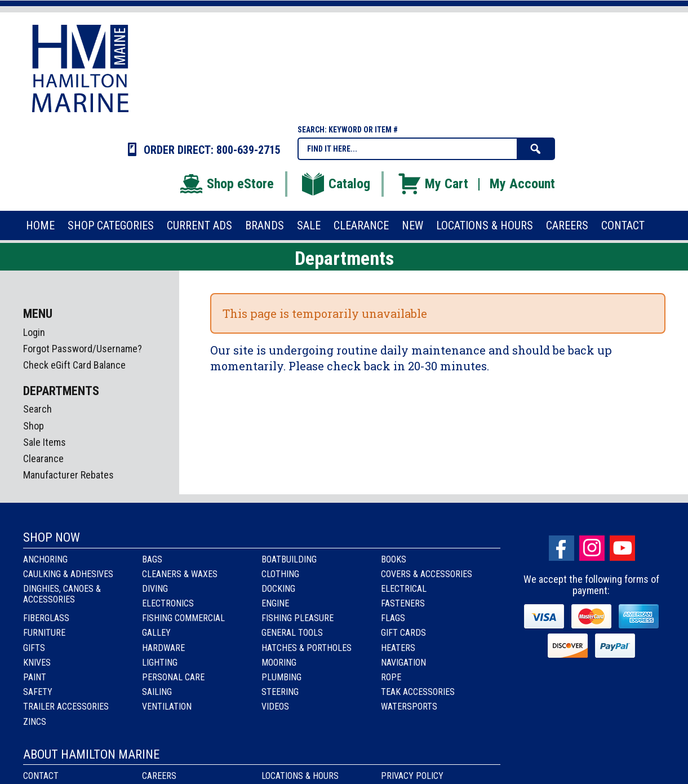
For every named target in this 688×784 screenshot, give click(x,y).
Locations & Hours (300, 776)
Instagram (592, 548)
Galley (156, 633)
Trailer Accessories (66, 707)
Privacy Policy (412, 776)
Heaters (398, 648)
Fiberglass (46, 618)
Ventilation (167, 707)
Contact (41, 776)
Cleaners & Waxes (180, 574)
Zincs (35, 722)
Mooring (279, 663)
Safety (38, 692)
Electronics (168, 603)
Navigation (403, 663)
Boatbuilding (289, 559)
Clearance (43, 459)
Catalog (335, 184)
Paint (35, 677)
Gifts (34, 648)
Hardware (163, 648)
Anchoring (45, 559)
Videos (275, 707)
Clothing (280, 574)
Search (37, 409)
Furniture (44, 633)
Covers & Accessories (427, 574)
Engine (275, 603)
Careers (159, 776)
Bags (152, 559)
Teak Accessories (418, 692)
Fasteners (403, 603)
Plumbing (281, 677)
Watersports (409, 707)
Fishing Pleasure (298, 618)
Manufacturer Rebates (68, 475)
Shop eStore (226, 184)
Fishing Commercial (183, 618)
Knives (37, 663)
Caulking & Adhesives (68, 574)
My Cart (432, 184)
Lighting (160, 663)
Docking (278, 589)
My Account (522, 184)
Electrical (404, 589)
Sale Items (45, 442)
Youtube (622, 548)
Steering (280, 692)
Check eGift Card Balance (74, 365)
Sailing (157, 692)
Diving (155, 589)
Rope (391, 677)
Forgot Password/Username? (83, 349)
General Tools (292, 633)
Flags (393, 618)
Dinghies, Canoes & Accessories (62, 594)
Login (34, 332)
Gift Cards (403, 633)
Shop (34, 426)
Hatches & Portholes (307, 648)
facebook (562, 548)
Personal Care (173, 677)
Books (394, 559)
